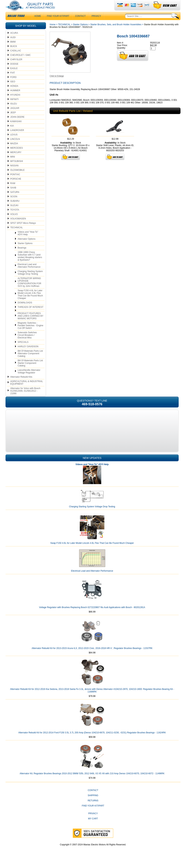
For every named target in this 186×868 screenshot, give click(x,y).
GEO (13, 89)
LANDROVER (17, 138)
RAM (13, 191)
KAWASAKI (16, 129)
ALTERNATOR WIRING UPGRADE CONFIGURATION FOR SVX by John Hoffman (29, 290)
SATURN (15, 199)
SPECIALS (23, 349)
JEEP (13, 120)
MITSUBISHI (17, 169)
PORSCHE (16, 186)
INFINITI (14, 107)
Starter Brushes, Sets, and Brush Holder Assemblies (116, 32)
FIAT (13, 80)
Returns (93, 808)
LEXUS (14, 142)
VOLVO (14, 222)
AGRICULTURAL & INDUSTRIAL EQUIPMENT (27, 390)
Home (53, 32)
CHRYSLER (16, 67)
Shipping (93, 803)
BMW (13, 49)
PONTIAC (15, 182)
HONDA (14, 93)
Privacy (96, 23)
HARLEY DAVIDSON (28, 354)
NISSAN (14, 173)
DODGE (14, 71)
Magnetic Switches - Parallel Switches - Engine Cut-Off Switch (30, 333)
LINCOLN (15, 146)
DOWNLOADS (25, 310)
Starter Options (25, 251)
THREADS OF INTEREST (31, 314)
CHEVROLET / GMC (20, 62)
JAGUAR (15, 115)
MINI (13, 164)
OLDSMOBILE (17, 177)
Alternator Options (27, 246)
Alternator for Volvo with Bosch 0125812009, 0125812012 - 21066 (25, 398)
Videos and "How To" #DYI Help (28, 241)
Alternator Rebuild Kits (21, 384)
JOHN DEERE (17, 124)
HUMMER (15, 98)
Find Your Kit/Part (58, 23)
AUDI (13, 45)
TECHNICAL (17, 235)
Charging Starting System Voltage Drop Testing (30, 280)
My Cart (93, 826)
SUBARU (15, 208)
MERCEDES (17, 155)
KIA (12, 133)
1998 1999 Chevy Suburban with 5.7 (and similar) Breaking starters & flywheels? (30, 263)
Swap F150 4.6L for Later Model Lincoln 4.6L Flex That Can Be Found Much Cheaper (30, 302)
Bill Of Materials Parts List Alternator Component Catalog (30, 361)
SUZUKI (14, 213)
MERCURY (16, 160)
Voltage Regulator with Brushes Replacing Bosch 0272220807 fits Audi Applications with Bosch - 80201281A (92, 615)
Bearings (22, 255)
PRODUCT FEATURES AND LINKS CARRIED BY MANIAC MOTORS (31, 323)
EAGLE (14, 76)
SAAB (13, 195)
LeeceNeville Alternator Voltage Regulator (29, 379)
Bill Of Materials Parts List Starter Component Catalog (30, 370)
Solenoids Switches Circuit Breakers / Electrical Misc (27, 342)
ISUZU (14, 111)
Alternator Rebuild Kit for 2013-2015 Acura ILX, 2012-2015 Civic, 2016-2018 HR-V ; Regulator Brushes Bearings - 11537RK (92, 656)
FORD (13, 85)
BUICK (14, 54)
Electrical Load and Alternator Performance (29, 273)
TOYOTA (15, 217)
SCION (14, 204)
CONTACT (80, 23)
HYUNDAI (15, 102)
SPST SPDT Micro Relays (23, 230)
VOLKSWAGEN (18, 226)
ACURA (14, 40)
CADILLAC (16, 58)
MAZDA (14, 151)
